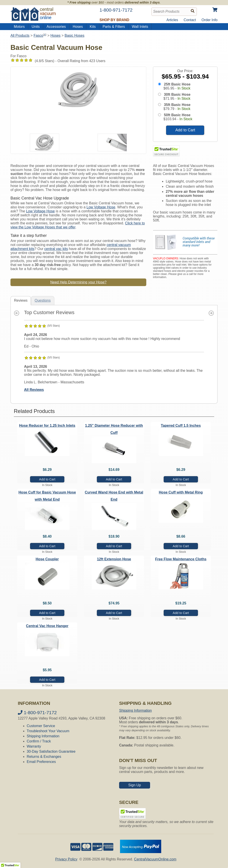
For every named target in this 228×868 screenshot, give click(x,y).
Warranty (34, 746)
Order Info (210, 20)
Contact (190, 20)
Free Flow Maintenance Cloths (181, 559)
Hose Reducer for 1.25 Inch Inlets (47, 426)
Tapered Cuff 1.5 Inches (181, 426)
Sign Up (135, 785)
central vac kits (56, 249)
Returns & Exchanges (44, 757)
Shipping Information (43, 736)
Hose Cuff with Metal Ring (181, 492)
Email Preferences (41, 762)
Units (36, 27)
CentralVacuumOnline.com (155, 859)
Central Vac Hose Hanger (47, 626)
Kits (93, 27)
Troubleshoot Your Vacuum (48, 731)
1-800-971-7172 (37, 712)
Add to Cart (185, 130)
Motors (19, 27)
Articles (172, 20)
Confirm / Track (39, 741)
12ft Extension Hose (114, 559)
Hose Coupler (47, 559)
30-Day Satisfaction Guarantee (51, 751)
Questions (43, 300)
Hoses (78, 27)
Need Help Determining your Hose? (78, 282)
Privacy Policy (66, 859)
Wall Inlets (140, 27)
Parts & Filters (114, 27)
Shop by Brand (114, 20)
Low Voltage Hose (101, 207)
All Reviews (34, 390)
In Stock (184, 88)
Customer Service (41, 726)
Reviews (21, 300)
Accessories (56, 27)
